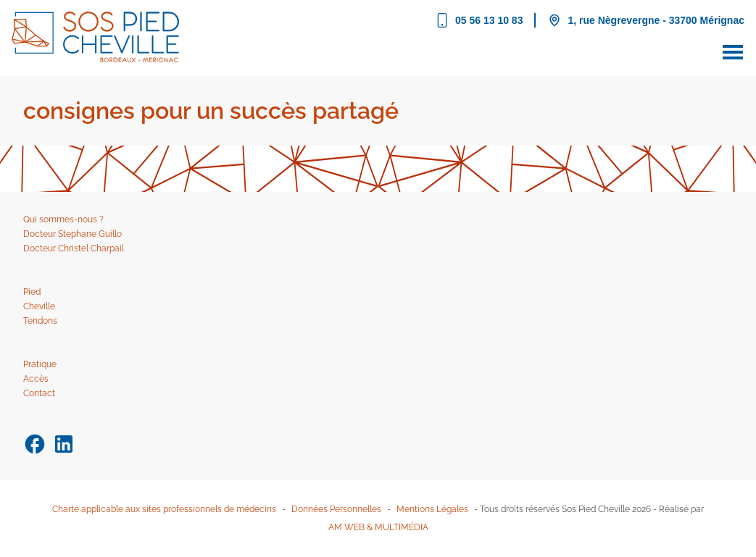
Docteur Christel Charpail (74, 248)
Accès (36, 379)
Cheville (39, 306)
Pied (32, 292)
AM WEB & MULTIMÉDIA (378, 527)
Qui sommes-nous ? (63, 219)
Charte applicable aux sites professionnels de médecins (164, 509)
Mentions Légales (432, 509)
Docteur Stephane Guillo (72, 234)
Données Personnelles (336, 509)
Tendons (40, 321)
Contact (39, 393)
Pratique (40, 364)
